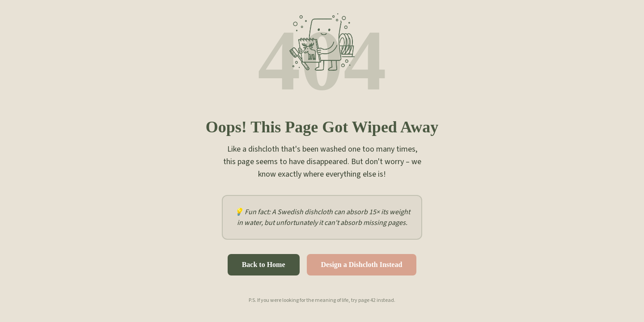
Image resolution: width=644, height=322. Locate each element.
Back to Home (264, 265)
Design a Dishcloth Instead (362, 265)
